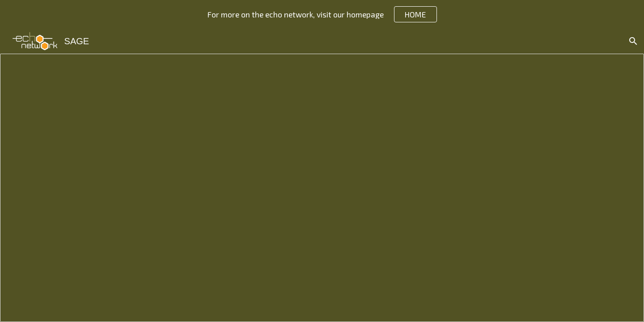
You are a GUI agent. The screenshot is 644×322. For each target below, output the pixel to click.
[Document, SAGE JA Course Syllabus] (322, 188)
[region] (322, 14)
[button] (633, 41)
